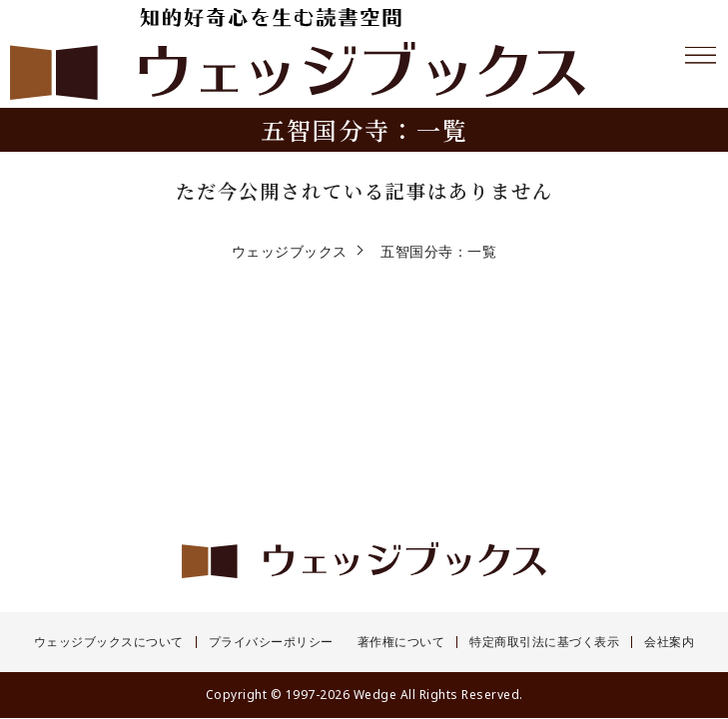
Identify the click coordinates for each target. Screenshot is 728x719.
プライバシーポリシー (271, 642)
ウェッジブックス (290, 251)
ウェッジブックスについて (109, 642)
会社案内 (669, 642)
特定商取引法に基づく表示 (544, 642)
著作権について (401, 642)
